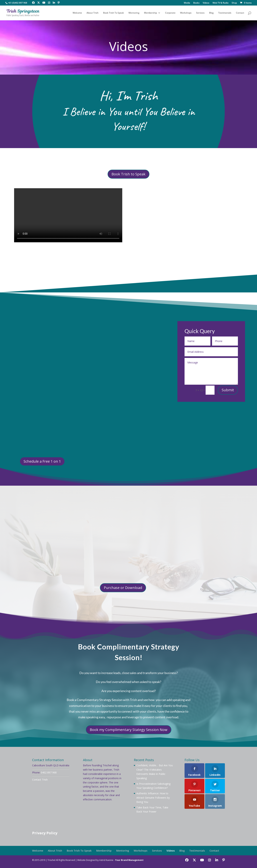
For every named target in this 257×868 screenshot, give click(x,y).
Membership (150, 13)
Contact (240, 13)
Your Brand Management (129, 860)
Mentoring (134, 13)
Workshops (186, 13)
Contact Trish (40, 780)
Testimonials (225, 13)
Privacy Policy (45, 833)
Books (196, 3)
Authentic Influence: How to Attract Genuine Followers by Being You (153, 798)
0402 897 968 (49, 772)
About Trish (93, 13)
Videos (206, 3)
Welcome (77, 13)
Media (187, 3)
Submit (228, 390)
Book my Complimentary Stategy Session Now (129, 730)
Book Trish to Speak (128, 174)
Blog (211, 13)
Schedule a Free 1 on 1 (42, 461)
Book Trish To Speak (114, 13)
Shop (234, 3)
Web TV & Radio (221, 3)
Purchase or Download (123, 588)
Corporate (170, 13)
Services (200, 13)
